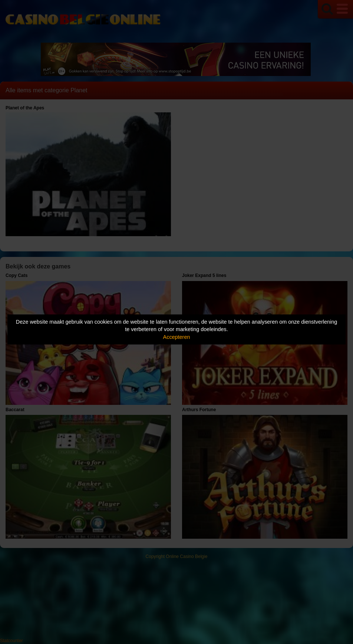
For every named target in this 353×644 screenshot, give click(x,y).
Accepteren (177, 337)
